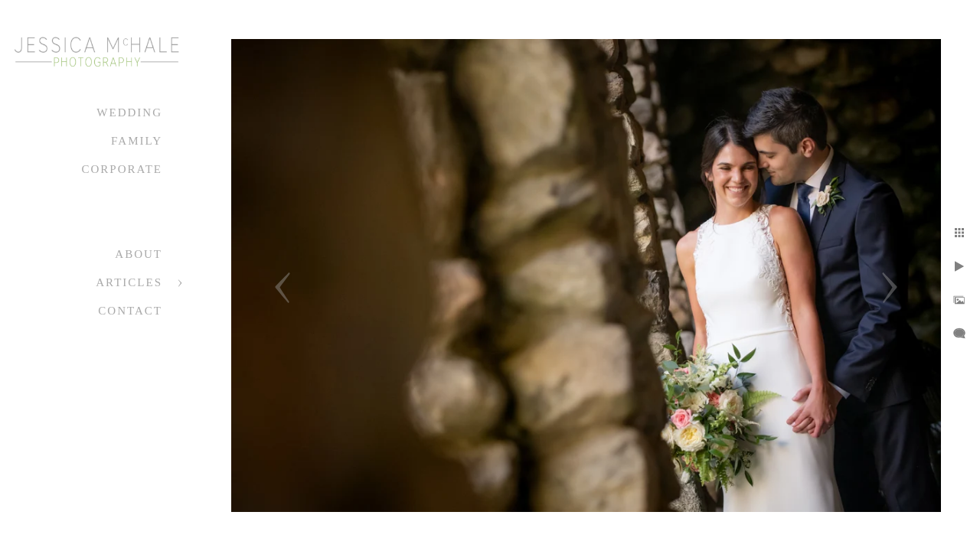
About (139, 254)
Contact (130, 311)
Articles (129, 282)
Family (137, 141)
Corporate (122, 169)
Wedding (129, 112)
